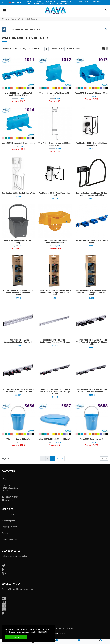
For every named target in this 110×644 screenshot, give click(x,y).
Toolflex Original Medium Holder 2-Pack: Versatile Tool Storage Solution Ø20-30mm (55, 293)
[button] (3, 3)
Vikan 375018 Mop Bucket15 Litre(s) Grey (18, 241)
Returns (5, 533)
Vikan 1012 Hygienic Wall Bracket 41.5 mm (55, 94)
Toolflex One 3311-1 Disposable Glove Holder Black (92, 144)
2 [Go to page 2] (57, 458)
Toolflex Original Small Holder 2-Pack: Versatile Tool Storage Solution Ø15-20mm (18, 293)
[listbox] (35, 49)
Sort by (23, 49)
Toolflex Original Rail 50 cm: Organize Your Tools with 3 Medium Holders (18, 390)
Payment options (9, 521)
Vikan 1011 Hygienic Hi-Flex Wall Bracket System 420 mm (18, 94)
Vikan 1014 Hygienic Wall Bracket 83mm (18, 143)
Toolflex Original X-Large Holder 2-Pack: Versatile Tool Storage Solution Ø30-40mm (92, 293)
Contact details (8, 514)
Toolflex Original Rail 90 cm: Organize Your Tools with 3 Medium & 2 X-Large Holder (55, 392)
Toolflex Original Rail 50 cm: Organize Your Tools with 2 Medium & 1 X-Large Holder (92, 342)
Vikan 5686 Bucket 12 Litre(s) (18, 439)
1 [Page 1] (53, 458)
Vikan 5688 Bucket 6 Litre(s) (92, 439)
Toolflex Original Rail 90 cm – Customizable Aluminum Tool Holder (55, 341)
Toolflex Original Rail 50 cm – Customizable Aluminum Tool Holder (18, 341)
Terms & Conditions (9, 539)
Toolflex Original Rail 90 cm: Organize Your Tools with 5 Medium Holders (92, 390)
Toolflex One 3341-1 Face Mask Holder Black (55, 194)
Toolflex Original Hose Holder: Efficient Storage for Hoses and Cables (92, 194)
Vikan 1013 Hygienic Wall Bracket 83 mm (92, 93)
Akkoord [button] (16, 637)
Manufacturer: (58, 49)
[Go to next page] (62, 459)
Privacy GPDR (60, 634)
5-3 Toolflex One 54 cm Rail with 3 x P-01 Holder (92, 241)
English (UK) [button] (16, 3)
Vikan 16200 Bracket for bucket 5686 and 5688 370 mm (55, 144)
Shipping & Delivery (9, 527)
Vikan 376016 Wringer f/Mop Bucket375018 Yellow (55, 241)
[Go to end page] (67, 459)
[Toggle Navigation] (4, 11)
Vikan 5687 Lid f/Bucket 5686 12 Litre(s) (55, 439)
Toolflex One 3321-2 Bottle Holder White (18, 193)
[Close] (106, 29)
